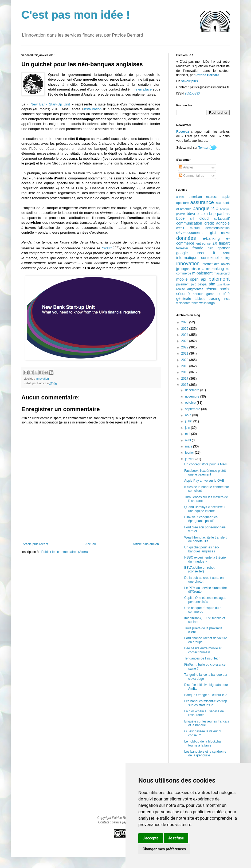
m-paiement (202, 273)
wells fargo (207, 303)
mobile (182, 279)
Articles (186, 167)
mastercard (222, 273)
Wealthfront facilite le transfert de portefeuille (205, 539)
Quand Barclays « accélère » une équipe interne (205, 509)
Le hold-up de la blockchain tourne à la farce (204, 743)
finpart (224, 243)
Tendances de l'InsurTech (202, 658)
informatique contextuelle (199, 258)
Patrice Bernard (207, 75)
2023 (185, 341)
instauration (92, 109)
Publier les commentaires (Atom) (65, 552)
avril (188, 440)
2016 (185, 385)
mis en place (142, 89)
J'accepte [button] (151, 838)
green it (205, 253)
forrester (182, 248)
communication (189, 223)
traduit (107, 248)
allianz (180, 197)
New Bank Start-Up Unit (50, 104)
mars (189, 446)
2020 (185, 360)
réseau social (218, 289)
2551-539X (192, 93)
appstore (183, 203)
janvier (190, 459)
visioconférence (187, 303)
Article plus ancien (146, 544)
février (190, 453)
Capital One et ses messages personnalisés (205, 600)
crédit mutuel (188, 228)
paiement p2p (186, 284)
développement (189, 233)
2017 (185, 379)
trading (214, 299)
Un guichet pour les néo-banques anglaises (202, 549)
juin (188, 428)
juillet (189, 421)
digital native (219, 233)
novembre (193, 396)
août (189, 415)
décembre (193, 390)
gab (210, 248)
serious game (204, 294)
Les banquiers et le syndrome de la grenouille (205, 753)
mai (188, 434)
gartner (223, 248)
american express (203, 197)
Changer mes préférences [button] (164, 849)
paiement (219, 279)
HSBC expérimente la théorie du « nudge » (205, 559)
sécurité (183, 294)
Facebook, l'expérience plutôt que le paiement (205, 473)
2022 (185, 347)
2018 (185, 372)
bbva (191, 214)
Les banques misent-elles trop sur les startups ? (206, 703)
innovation (42, 379)
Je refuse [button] (176, 838)
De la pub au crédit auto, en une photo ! (204, 580)
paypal (203, 284)
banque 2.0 (205, 208)
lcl (203, 269)
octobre (191, 403)
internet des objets (216, 264)
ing (228, 258)
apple (226, 197)
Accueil (91, 544)
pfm (212, 284)
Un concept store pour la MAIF (206, 464)
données (186, 238)
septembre (193, 409)
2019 (185, 366)
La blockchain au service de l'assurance (204, 713)
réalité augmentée (190, 289)
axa (219, 203)
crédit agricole (217, 223)
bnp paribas (219, 214)
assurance (202, 202)
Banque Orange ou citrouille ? (205, 695)
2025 (185, 329)
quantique (223, 284)
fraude (198, 248)
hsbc (226, 253)
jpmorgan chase (188, 269)
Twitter (203, 148)
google (182, 253)
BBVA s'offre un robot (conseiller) (199, 569)
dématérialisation (217, 228)
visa (227, 299)
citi (192, 219)
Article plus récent (35, 544)
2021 (185, 354)
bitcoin (202, 214)
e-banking (211, 238)
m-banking (215, 269)
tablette (200, 299)
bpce (180, 218)
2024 (185, 335)
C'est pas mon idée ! (76, 15)
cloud (204, 218)
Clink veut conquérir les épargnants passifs (201, 519)
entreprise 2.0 (207, 243)
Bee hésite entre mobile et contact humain (203, 650)
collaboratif (222, 219)
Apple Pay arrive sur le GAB (204, 481)
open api (198, 279)
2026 (185, 322)
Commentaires (192, 176)
